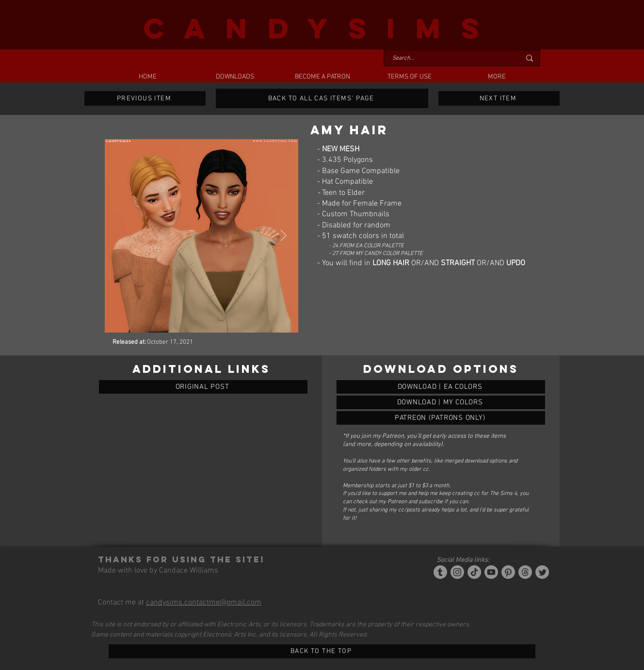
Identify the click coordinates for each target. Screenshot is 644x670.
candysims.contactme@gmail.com (204, 603)
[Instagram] (457, 572)
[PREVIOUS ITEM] (145, 98)
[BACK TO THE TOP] (322, 651)
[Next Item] (283, 236)
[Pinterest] (508, 572)
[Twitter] (542, 572)
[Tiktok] (474, 572)
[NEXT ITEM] (499, 98)
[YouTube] (491, 572)
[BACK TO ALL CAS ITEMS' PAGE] (322, 98)
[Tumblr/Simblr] (440, 572)
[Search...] (449, 58)
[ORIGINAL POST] (203, 387)
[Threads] (525, 572)
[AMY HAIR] (441, 387)
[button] (235, 77)
